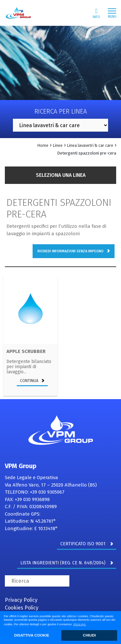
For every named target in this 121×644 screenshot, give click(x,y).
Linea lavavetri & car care (90, 145)
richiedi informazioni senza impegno (74, 251)
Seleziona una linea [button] (61, 175)
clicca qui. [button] (80, 624)
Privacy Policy (21, 600)
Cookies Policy (22, 608)
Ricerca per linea (61, 111)
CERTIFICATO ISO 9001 (87, 544)
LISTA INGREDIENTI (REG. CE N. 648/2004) (67, 563)
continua (32, 381)
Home (43, 145)
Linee (58, 145)
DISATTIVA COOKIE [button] (32, 635)
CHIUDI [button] (89, 635)
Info (96, 13)
